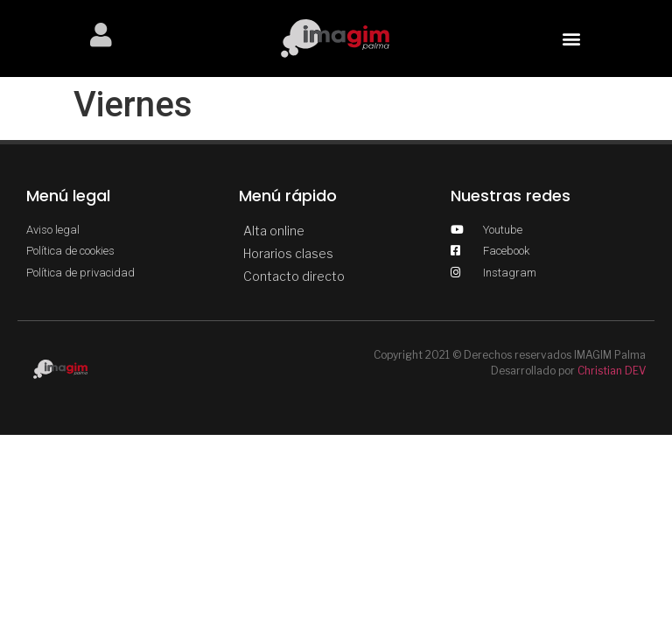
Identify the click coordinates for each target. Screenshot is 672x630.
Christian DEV (612, 371)
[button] (571, 38)
